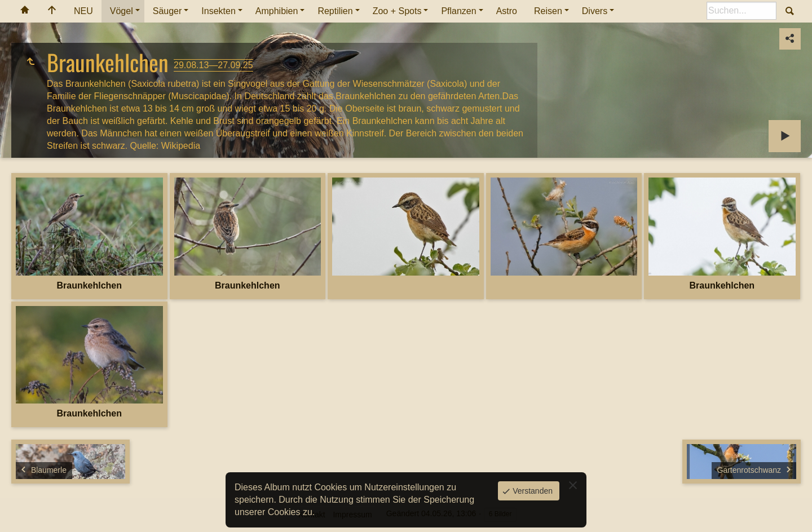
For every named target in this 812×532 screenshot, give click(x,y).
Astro (507, 11)
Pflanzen (458, 11)
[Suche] (742, 11)
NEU (83, 11)
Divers (595, 11)
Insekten (218, 11)
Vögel (122, 11)
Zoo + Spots (397, 11)
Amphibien (277, 11)
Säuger (167, 11)
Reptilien (335, 11)
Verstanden (531, 491)
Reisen (548, 11)
